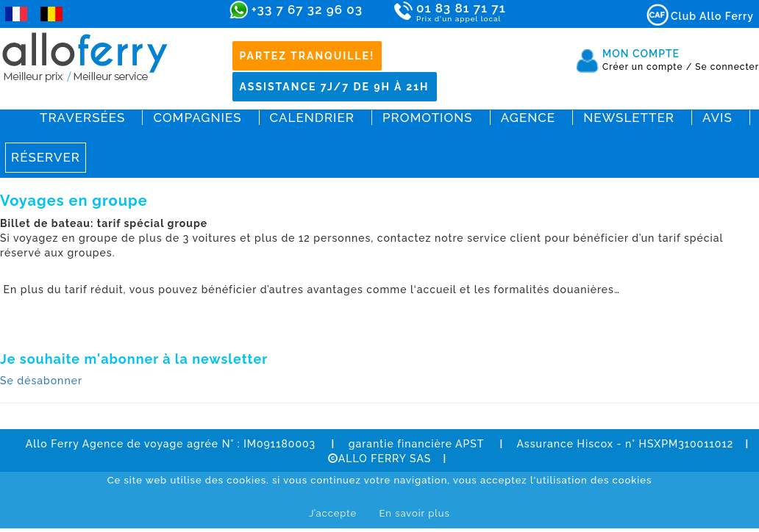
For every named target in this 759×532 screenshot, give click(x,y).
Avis (717, 118)
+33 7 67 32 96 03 (307, 10)
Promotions (428, 118)
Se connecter (727, 67)
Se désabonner (41, 381)
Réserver (46, 157)
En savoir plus (414, 513)
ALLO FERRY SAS (380, 459)
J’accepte (333, 513)
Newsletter (629, 118)
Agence (528, 118)
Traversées (82, 118)
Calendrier (312, 118)
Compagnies (197, 118)
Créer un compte (647, 67)
